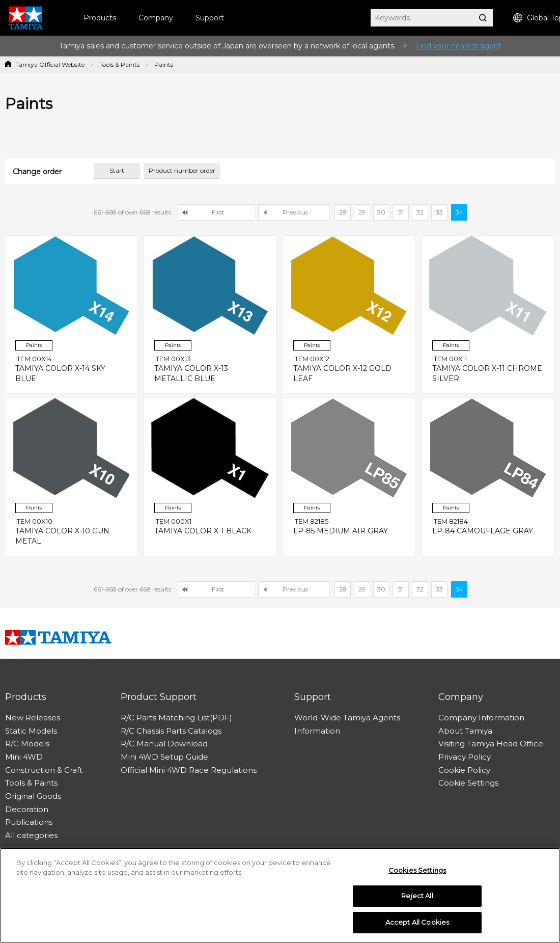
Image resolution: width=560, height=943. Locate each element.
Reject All (417, 899)
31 (401, 212)
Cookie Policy (464, 770)
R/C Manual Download (164, 744)
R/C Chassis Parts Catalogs (171, 731)
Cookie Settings (468, 783)
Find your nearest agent (459, 46)
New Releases (33, 718)
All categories (31, 835)
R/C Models (27, 744)
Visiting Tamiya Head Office (491, 744)
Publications (29, 822)
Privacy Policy (465, 757)
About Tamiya (465, 731)
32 (420, 212)
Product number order (182, 170)
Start (117, 170)
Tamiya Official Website (50, 64)
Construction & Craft (44, 770)
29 (362, 212)
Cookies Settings (417, 873)
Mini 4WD (24, 757)
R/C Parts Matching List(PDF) (176, 718)
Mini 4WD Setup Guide (164, 757)
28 (343, 212)
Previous (295, 212)
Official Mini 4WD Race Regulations (189, 770)
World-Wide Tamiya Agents (347, 718)
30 (381, 212)
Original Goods (33, 796)
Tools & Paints (119, 64)
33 (439, 212)
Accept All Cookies (417, 925)
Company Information (481, 718)
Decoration (27, 809)
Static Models (31, 731)
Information (317, 731)
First (218, 212)
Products (100, 18)
